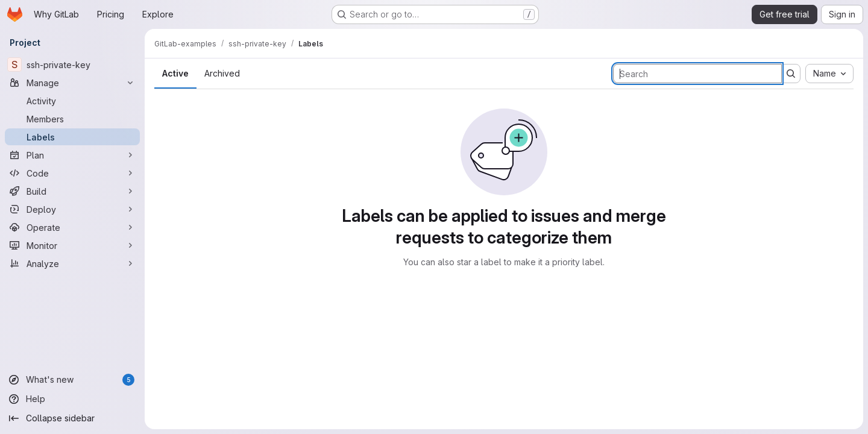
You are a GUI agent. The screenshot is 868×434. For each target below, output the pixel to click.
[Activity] (72, 101)
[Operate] (72, 227)
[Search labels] (697, 74)
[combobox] (829, 74)
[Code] (72, 173)
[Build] (72, 191)
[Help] (72, 399)
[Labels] (72, 137)
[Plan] (72, 155)
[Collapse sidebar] (72, 418)
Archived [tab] (222, 73)
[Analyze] (72, 263)
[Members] (72, 119)
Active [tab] (175, 73)
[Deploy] (72, 209)
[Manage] (72, 83)
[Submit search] (791, 74)
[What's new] (72, 380)
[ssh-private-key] (72, 64)
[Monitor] (72, 245)
